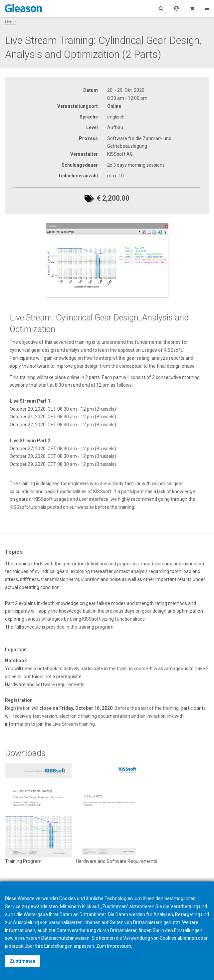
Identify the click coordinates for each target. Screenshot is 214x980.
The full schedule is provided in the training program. (60, 627)
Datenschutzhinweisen (65, 938)
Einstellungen (58, 946)
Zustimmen (22, 961)
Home (10, 22)
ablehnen (187, 938)
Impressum (119, 946)
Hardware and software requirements (45, 685)
